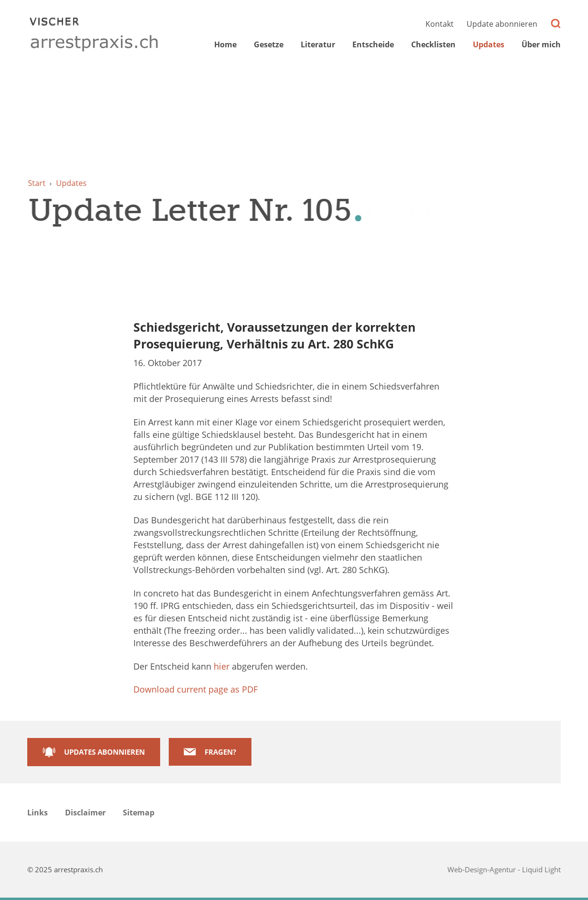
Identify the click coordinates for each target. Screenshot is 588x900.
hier (222, 666)
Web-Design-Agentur (483, 869)
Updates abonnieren (104, 752)
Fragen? (220, 752)
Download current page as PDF (196, 689)
